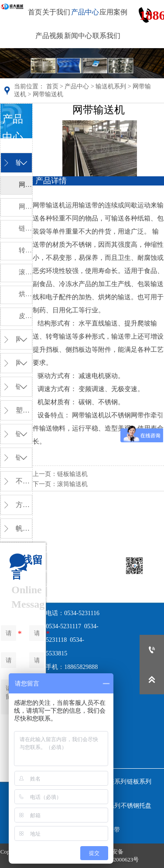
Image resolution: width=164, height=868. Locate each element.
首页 (52, 86)
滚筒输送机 (72, 484)
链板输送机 (72, 474)
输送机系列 (111, 86)
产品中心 (77, 86)
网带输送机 (48, 94)
